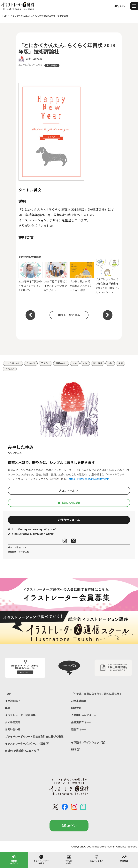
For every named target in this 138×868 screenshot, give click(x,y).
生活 (120, 363)
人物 (110, 363)
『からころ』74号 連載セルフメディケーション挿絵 (82, 277)
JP (116, 6)
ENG (123, 6)
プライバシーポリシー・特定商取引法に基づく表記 (34, 736)
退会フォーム (79, 729)
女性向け (31, 363)
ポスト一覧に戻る (69, 315)
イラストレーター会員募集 (20, 715)
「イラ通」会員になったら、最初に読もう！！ (98, 694)
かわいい (10, 369)
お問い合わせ (13, 729)
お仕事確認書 (79, 701)
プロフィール (68, 491)
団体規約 (76, 708)
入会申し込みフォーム (84, 715)
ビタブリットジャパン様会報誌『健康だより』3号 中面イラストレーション (107, 277)
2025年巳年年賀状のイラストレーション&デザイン (56, 277)
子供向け (45, 363)
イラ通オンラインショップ (88, 742)
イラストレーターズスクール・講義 (27, 744)
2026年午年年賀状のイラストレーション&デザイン (31, 277)
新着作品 (124, 858)
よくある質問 (13, 722)
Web (75, 363)
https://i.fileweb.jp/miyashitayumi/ (89, 479)
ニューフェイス (97, 858)
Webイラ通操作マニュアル (22, 751)
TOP (8, 694)
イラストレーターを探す (41, 859)
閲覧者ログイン (14, 859)
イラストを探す (69, 859)
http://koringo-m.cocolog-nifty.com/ (32, 529)
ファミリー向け (13, 363)
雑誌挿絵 (98, 363)
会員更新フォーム (81, 722)
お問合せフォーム (69, 520)
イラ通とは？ (13, 701)
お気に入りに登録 (69, 503)
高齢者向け (61, 363)
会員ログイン (69, 825)
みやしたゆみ (34, 59)
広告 (85, 363)
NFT (75, 749)
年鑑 (8, 708)
